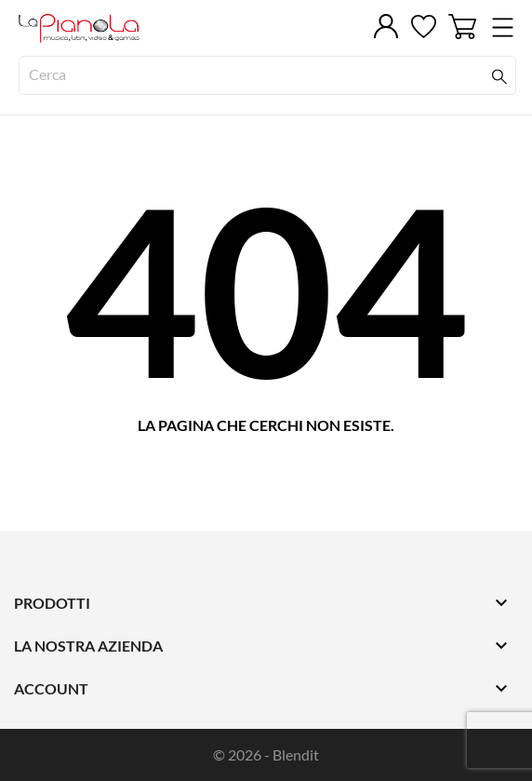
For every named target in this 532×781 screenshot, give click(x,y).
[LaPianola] (102, 28)
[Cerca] (267, 75)
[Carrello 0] (462, 27)
